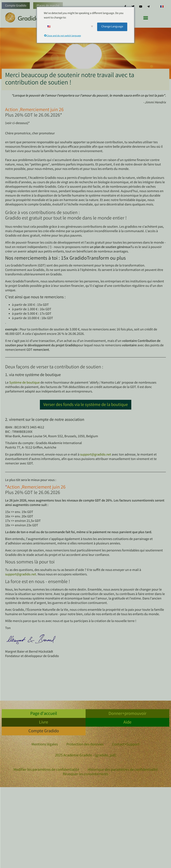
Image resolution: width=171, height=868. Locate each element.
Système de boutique (24, 383)
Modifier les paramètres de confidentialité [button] (46, 770)
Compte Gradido (16, 6)
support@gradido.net (96, 455)
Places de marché (48, 6)
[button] (146, 18)
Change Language (112, 27)
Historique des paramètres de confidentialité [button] (123, 770)
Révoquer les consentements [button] (86, 774)
